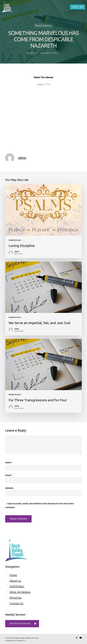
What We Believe (20, 592)
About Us (15, 581)
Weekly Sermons (43, 26)
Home (13, 575)
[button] (77, 7)
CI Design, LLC (20, 640)
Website (9, 488)
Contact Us (16, 603)
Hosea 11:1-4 (43, 84)
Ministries (16, 598)
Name (9, 462)
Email (9, 475)
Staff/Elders (17, 586)
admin (33, 53)
